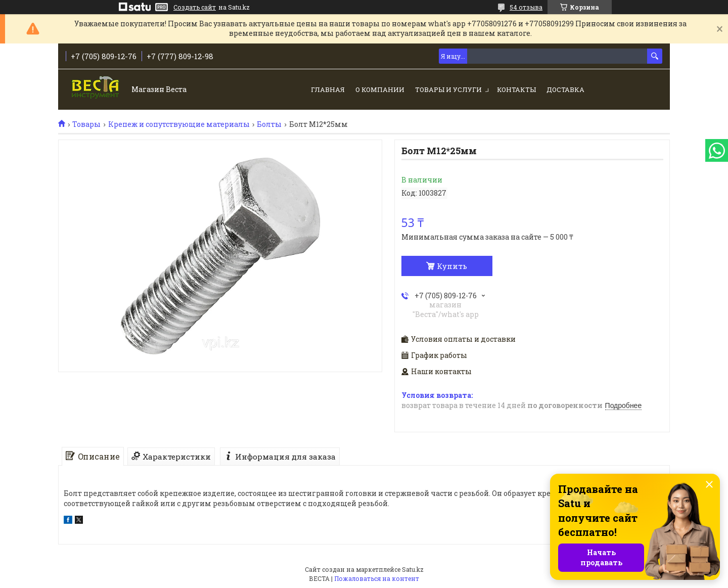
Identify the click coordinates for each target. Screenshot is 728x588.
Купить (452, 266)
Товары (86, 124)
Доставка (565, 89)
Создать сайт (195, 7)
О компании (380, 89)
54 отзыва (526, 7)
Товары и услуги (448, 89)
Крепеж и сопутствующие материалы (179, 124)
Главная (328, 89)
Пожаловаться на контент (377, 578)
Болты (269, 124)
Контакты (516, 89)
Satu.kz (413, 569)
